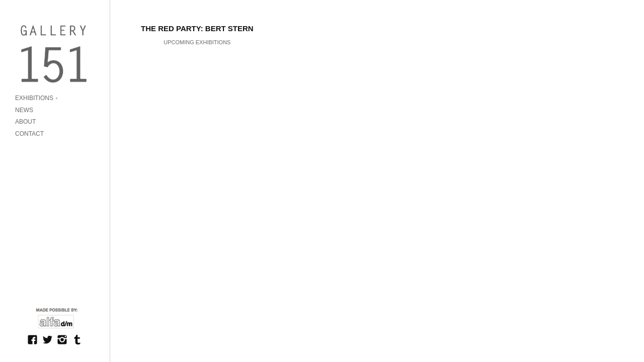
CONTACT (29, 134)
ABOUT (25, 122)
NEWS (24, 110)
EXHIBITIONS (34, 98)
